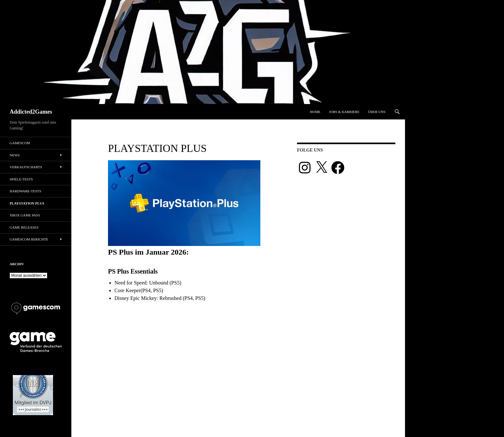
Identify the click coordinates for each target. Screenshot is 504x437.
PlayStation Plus (27, 203)
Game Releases (24, 227)
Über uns (377, 112)
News (15, 155)
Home (315, 112)
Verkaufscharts (26, 167)
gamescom (20, 143)
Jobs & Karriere (344, 112)
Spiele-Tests (21, 179)
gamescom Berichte (29, 239)
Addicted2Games (31, 112)
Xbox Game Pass (25, 215)
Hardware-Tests (25, 191)
